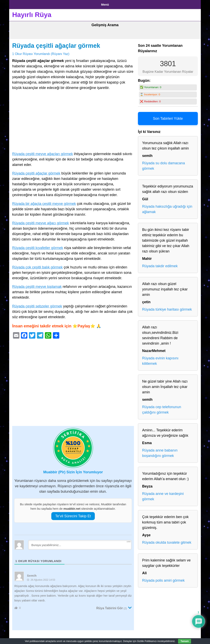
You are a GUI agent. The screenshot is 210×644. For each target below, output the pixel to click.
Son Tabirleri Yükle (168, 117)
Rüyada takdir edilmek (160, 265)
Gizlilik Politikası (43, 4)
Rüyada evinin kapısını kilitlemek (160, 359)
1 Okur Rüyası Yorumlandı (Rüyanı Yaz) (41, 52)
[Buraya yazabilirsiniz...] (80, 543)
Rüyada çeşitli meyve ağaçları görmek (43, 153)
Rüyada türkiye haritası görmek (167, 308)
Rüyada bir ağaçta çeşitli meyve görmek (44, 202)
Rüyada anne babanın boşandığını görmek (160, 452)
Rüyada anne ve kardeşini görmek (163, 495)
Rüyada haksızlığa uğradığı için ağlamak (167, 208)
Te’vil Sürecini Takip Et (73, 514)
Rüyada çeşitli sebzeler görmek (37, 305)
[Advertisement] (73, 120)
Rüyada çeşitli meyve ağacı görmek (41, 221)
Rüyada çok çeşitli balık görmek (37, 266)
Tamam (185, 641)
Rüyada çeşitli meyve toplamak (37, 285)
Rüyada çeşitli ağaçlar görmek (56, 44)
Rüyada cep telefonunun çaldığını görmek (162, 408)
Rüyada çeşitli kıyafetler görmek (38, 246)
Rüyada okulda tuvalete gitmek (167, 541)
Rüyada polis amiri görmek (163, 579)
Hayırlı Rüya (32, 13)
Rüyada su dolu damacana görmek (163, 164)
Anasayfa (19, 4)
